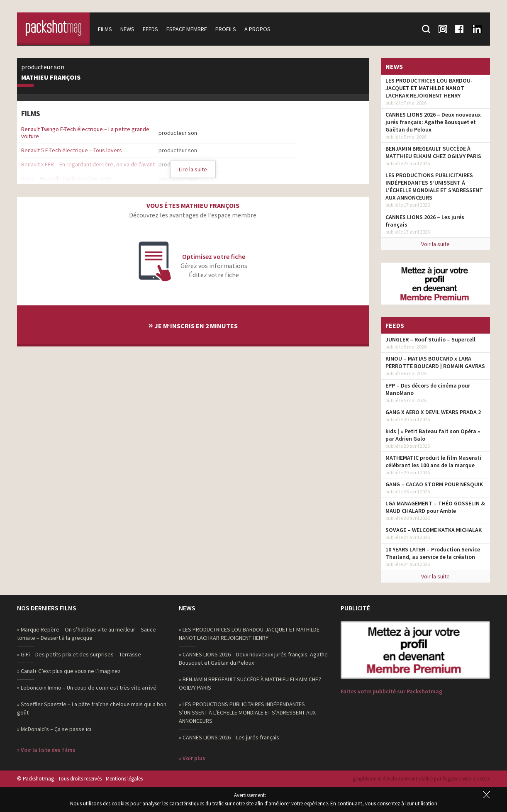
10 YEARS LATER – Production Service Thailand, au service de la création (433, 553)
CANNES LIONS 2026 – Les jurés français (425, 221)
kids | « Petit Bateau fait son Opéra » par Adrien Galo (433, 435)
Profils (228, 29)
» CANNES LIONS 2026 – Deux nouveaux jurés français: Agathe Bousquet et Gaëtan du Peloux (253, 658)
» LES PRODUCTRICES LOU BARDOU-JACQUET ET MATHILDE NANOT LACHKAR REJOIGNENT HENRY (249, 634)
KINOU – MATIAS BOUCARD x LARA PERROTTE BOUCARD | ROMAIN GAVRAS (435, 362)
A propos (260, 29)
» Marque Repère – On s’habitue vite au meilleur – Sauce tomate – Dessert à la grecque (87, 634)
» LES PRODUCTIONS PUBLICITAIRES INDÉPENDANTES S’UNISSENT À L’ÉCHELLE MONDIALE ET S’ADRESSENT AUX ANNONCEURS (247, 712)
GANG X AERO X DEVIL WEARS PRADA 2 (433, 412)
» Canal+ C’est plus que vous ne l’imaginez (69, 671)
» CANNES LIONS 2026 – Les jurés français (229, 737)
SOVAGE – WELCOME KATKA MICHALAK (434, 530)
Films (107, 29)
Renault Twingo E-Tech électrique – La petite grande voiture (85, 133)
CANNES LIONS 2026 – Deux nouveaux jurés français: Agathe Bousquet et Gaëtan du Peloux (433, 122)
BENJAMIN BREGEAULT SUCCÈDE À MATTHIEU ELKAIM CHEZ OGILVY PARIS (433, 152)
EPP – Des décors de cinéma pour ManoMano (428, 389)
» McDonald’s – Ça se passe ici (54, 729)
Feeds (152, 29)
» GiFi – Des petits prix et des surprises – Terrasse (79, 654)
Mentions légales (124, 779)
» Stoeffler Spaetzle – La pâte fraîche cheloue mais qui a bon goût (92, 708)
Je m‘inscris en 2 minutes (193, 325)
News (129, 29)
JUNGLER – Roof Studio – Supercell (430, 339)
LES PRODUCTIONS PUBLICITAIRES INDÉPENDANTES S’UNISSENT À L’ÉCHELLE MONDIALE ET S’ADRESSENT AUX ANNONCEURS (434, 186)
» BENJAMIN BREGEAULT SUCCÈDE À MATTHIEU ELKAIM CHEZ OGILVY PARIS (250, 683)
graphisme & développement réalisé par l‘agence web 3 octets (421, 779)
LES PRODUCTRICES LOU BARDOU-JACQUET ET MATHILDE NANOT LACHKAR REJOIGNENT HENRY (429, 88)
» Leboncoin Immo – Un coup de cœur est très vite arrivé (87, 688)
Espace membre (189, 29)
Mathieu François (51, 78)
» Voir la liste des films (46, 750)
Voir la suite (435, 244)
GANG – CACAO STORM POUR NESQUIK (434, 484)
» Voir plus (192, 758)
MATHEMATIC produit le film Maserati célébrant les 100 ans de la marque (433, 461)
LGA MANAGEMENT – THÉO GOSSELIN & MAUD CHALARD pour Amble (435, 507)
